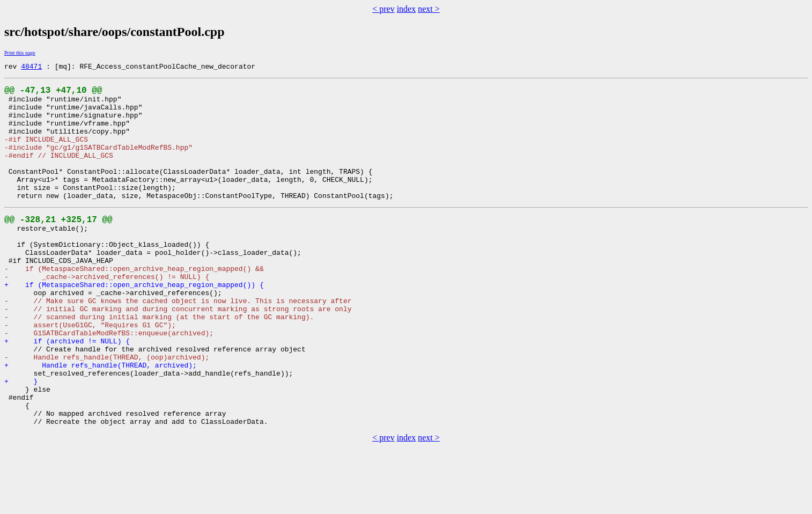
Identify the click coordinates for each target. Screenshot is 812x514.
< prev (383, 9)
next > (429, 9)
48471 (31, 68)
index (407, 9)
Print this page (20, 53)
